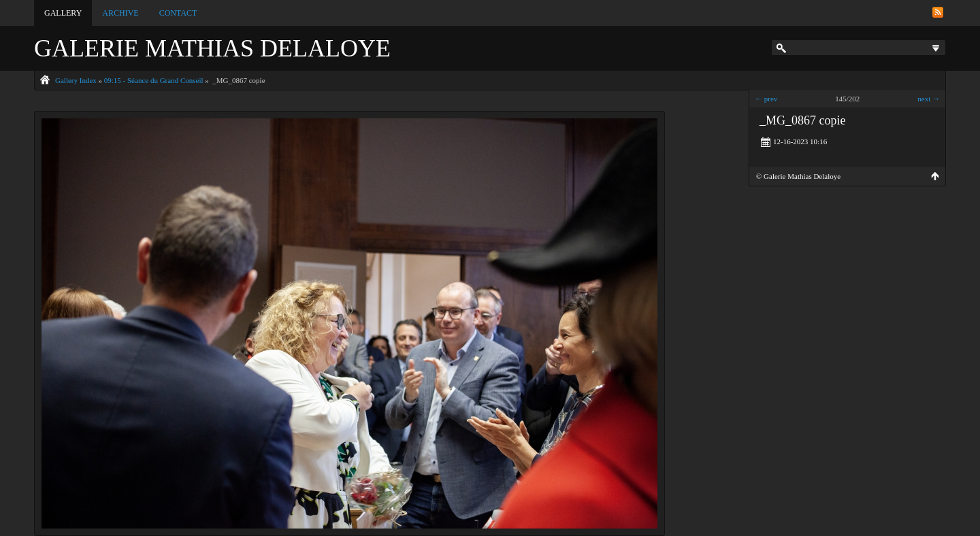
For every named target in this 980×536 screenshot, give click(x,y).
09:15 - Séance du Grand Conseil (154, 80)
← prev (766, 99)
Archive (120, 13)
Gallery (63, 13)
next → (929, 99)
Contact (178, 13)
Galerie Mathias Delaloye (212, 48)
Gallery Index (76, 80)
